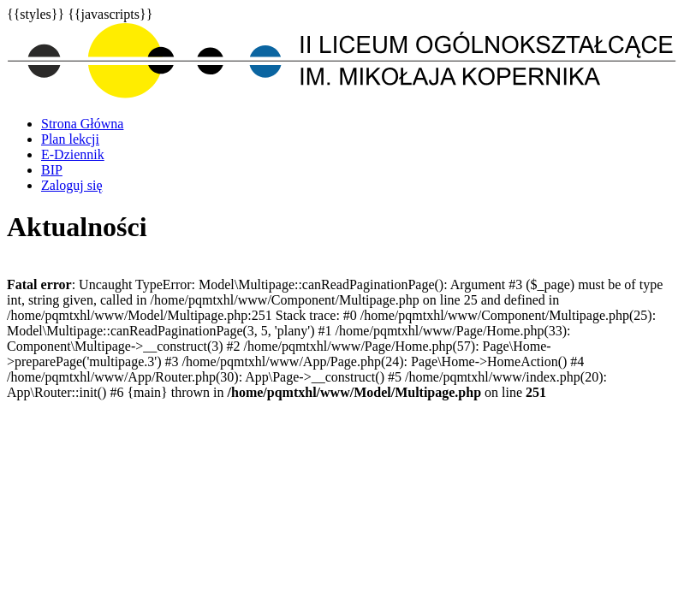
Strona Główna (82, 124)
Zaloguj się (72, 185)
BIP (52, 170)
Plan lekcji (70, 139)
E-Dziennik (73, 154)
